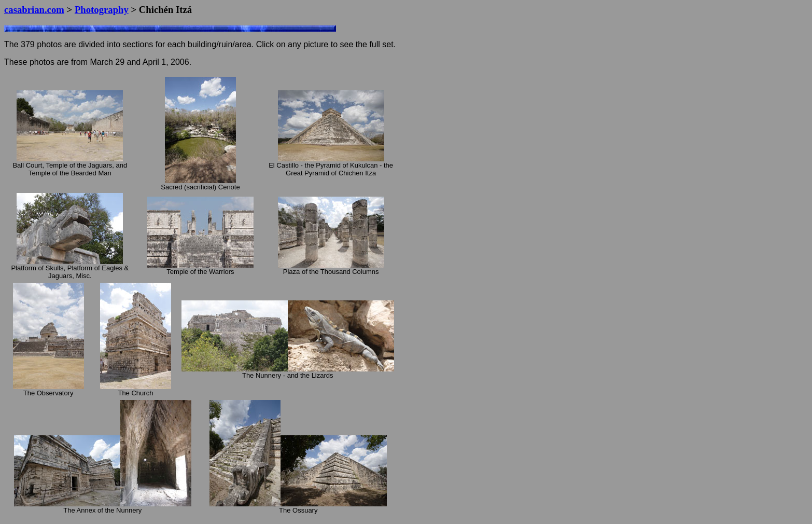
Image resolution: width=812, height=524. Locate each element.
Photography (102, 10)
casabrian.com (34, 10)
